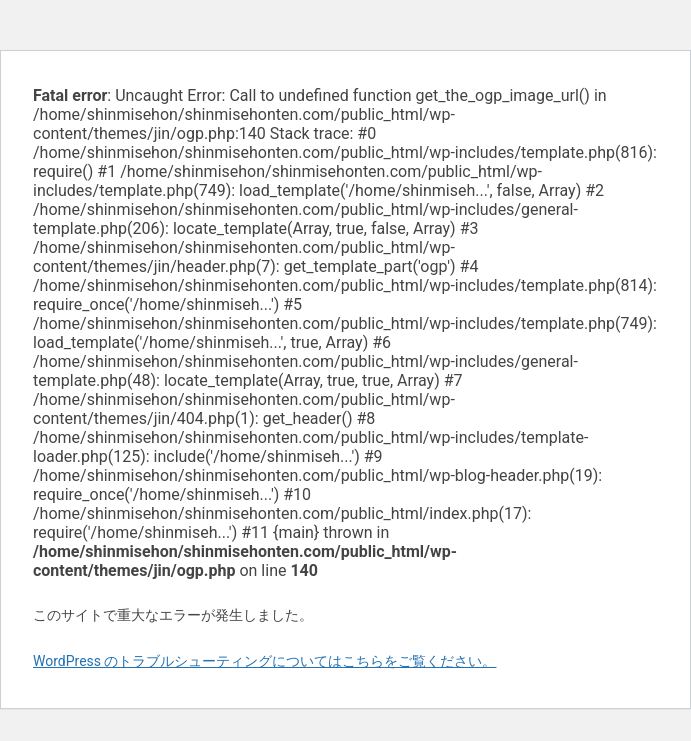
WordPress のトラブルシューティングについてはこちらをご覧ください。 (265, 661)
